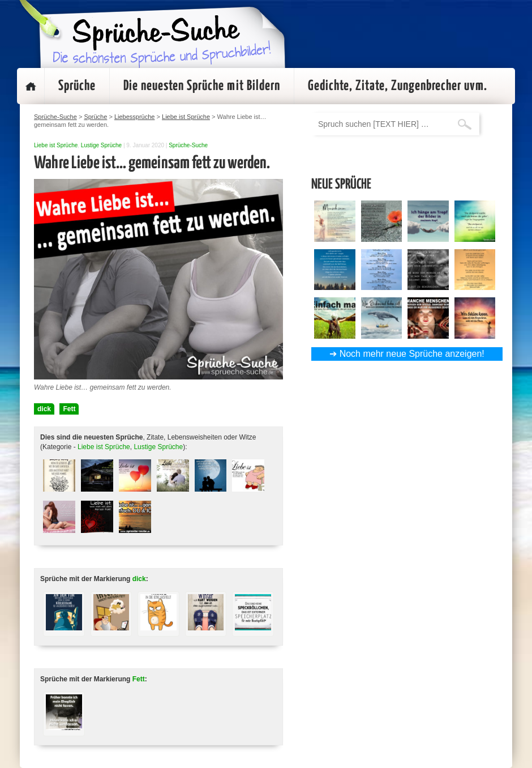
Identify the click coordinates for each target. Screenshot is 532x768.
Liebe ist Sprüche (56, 145)
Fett (69, 409)
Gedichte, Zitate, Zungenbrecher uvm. (398, 86)
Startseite (31, 86)
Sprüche (77, 86)
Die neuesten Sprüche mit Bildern (202, 86)
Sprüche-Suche (188, 145)
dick (44, 409)
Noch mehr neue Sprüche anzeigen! (412, 354)
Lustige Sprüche (101, 145)
